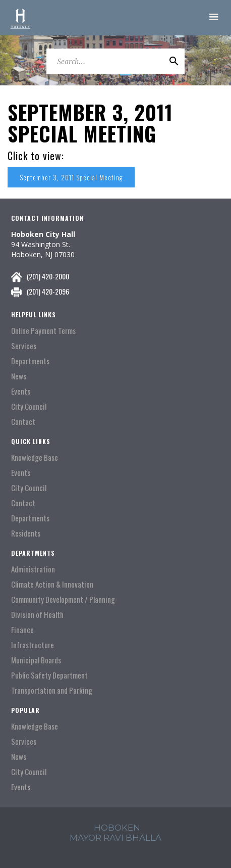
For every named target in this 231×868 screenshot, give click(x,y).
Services (24, 346)
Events (21, 391)
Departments (30, 361)
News (19, 376)
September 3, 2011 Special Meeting (71, 177)
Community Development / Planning (63, 599)
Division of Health (37, 615)
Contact (23, 422)
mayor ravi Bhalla (115, 838)
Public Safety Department (49, 675)
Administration (33, 569)
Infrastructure (33, 645)
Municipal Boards (36, 660)
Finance (22, 630)
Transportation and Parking (52, 690)
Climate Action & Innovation (52, 584)
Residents (26, 533)
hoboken (117, 828)
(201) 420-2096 (48, 291)
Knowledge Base (35, 457)
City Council (29, 406)
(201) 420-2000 (48, 276)
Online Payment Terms (43, 331)
